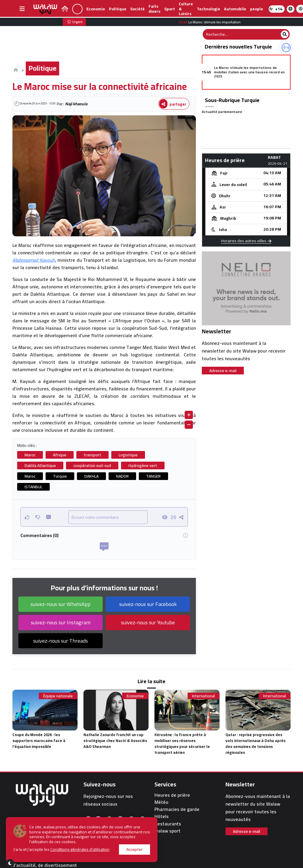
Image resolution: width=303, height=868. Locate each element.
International (203, 696)
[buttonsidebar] (22, 9)
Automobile (235, 9)
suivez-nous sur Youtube (148, 622)
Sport (170, 9)
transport (92, 455)
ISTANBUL (33, 487)
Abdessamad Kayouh (34, 260)
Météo (161, 802)
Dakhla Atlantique (40, 465)
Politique (118, 9)
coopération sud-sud (92, 465)
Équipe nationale (58, 696)
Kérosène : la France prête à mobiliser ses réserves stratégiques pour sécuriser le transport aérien (182, 743)
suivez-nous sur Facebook (148, 604)
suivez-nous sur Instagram (61, 622)
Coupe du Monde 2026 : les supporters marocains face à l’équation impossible (39, 741)
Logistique (128, 455)
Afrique (60, 455)
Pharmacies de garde (177, 809)
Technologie (208, 9)
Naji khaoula (76, 104)
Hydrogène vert (143, 465)
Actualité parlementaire (222, 112)
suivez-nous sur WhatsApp (61, 604)
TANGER (153, 476)
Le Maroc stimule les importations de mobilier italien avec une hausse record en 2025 (249, 72)
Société (137, 9)
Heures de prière (172, 795)
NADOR (122, 476)
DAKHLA (91, 476)
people (257, 9)
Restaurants (168, 824)
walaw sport (167, 831)
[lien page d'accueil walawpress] (65, 9)
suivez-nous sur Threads (61, 641)
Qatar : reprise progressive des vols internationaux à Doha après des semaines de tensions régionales (256, 743)
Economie (96, 9)
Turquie (60, 476)
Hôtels (162, 816)
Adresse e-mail (223, 371)
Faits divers (154, 9)
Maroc (30, 455)
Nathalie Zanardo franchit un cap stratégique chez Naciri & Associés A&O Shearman (115, 741)
